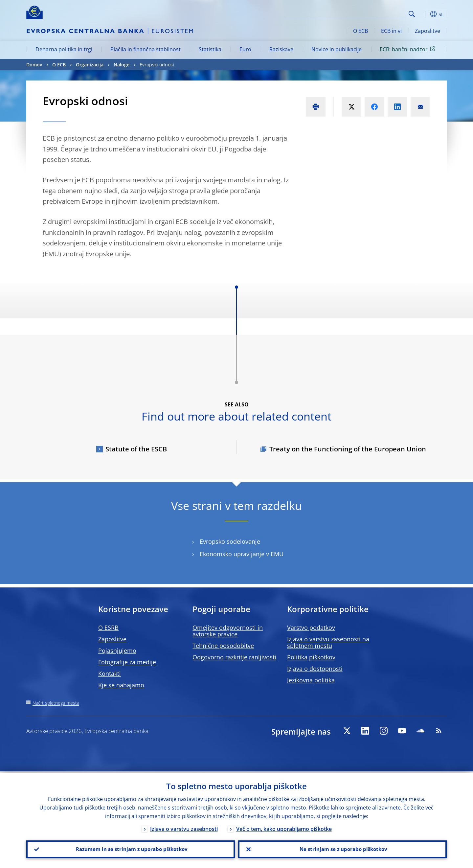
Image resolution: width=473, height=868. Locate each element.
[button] (424, 14)
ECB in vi (391, 31)
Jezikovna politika (311, 680)
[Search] (373, 13)
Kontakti (110, 674)
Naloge (122, 65)
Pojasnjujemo (117, 651)
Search (412, 14)
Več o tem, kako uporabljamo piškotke (284, 828)
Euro (245, 49)
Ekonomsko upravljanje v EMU (242, 554)
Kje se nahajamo (121, 685)
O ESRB (108, 628)
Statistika (210, 49)
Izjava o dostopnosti (315, 669)
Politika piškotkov (311, 657)
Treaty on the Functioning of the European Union (348, 449)
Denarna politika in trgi (64, 49)
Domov (34, 65)
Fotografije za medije (127, 662)
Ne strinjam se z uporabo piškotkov (342, 849)
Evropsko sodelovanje (230, 542)
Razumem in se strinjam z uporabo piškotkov (131, 849)
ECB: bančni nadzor (409, 49)
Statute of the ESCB (136, 449)
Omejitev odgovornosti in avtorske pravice (228, 631)
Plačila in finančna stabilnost (146, 49)
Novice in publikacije (337, 49)
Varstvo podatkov (311, 628)
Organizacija (90, 65)
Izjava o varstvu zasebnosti (184, 828)
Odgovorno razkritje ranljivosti (234, 657)
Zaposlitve (428, 31)
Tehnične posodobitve (223, 646)
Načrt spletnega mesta (56, 703)
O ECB (360, 31)
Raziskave (281, 49)
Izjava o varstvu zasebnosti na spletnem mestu (328, 642)
